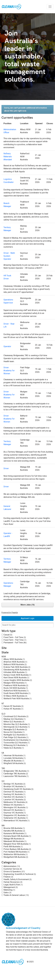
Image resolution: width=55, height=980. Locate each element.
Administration (12, 866)
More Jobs (28, 605)
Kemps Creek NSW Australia (17, 675)
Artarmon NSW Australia (15, 662)
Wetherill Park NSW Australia (18, 699)
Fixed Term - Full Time (15, 637)
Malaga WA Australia (14, 839)
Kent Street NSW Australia (16, 678)
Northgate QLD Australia (16, 735)
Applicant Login (28, 618)
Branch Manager (7, 205)
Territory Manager (7, 229)
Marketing (9, 890)
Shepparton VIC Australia (16, 815)
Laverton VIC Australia (15, 800)
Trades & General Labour (16, 895)
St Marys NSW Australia (15, 696)
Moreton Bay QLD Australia (17, 724)
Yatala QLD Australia (14, 748)
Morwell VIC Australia (14, 810)
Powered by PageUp (10, 613)
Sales (7, 893)
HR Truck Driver (7, 277)
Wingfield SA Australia (15, 763)
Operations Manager (8, 584)
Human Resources (13, 882)
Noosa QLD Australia (14, 732)
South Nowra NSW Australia (17, 693)
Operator (7, 346)
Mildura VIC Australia (14, 805)
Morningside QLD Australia (17, 727)
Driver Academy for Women (9, 371)
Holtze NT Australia (13, 709)
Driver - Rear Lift (9, 325)
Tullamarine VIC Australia (16, 818)
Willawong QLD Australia (16, 745)
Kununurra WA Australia (15, 833)
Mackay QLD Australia (15, 719)
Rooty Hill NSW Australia (16, 688)
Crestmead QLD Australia (16, 716)
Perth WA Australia (13, 847)
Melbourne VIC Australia (16, 802)
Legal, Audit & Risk (13, 885)
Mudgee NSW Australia (15, 683)
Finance (8, 877)
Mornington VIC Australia (16, 807)
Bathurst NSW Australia (15, 664)
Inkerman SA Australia (15, 755)
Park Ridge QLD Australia (16, 737)
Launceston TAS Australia (16, 776)
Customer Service (13, 869)
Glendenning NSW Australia (17, 670)
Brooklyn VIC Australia (15, 786)
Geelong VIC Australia (14, 794)
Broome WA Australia (14, 828)
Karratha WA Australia (14, 831)
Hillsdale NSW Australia (15, 672)
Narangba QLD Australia (15, 730)
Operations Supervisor (8, 301)
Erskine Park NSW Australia (17, 667)
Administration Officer (10, 131)
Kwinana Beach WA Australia (17, 836)
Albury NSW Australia (14, 659)
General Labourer (7, 508)
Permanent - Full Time (15, 643)
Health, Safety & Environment (18, 879)
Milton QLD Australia (14, 722)
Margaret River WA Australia (17, 844)
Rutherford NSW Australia (16, 691)
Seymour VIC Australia (15, 813)
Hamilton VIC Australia (15, 797)
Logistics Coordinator (9, 181)
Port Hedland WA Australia (17, 852)
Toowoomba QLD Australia (17, 743)
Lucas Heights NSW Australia (18, 680)
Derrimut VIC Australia (15, 792)
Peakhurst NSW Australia (16, 685)
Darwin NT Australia (14, 706)
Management (11, 887)
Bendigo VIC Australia (14, 784)
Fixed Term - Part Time (15, 640)
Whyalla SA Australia (14, 761)
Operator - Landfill (8, 535)
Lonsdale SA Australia (15, 758)
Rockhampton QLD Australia (17, 740)
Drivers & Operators (14, 872)
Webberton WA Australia (16, 854)
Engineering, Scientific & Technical (20, 874)
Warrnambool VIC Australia (17, 821)
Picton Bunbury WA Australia (17, 849)
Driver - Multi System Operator (9, 256)
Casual (8, 635)
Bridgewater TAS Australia (16, 771)
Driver (6, 468)
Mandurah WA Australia (15, 841)
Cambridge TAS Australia (16, 774)
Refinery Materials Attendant (8, 157)
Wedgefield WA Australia (16, 857)
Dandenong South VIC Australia (19, 789)
